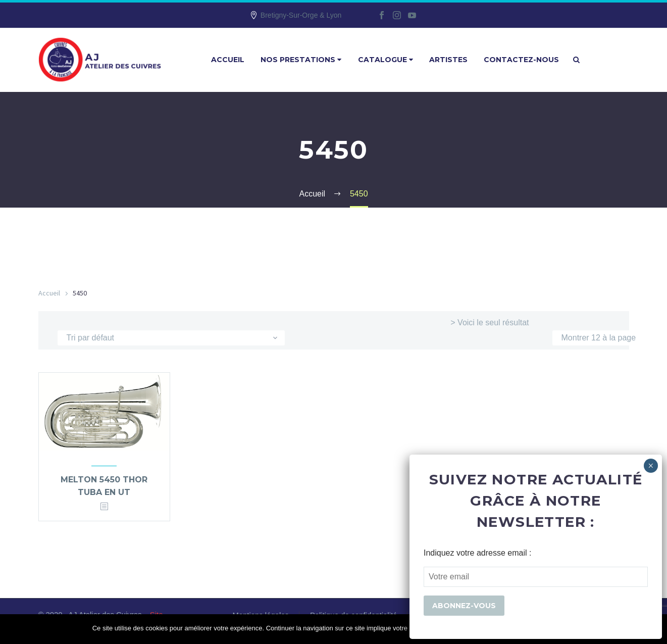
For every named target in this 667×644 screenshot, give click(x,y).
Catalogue (386, 60)
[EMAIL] (536, 577)
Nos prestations (301, 60)
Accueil (228, 60)
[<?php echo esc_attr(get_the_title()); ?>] (104, 507)
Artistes (448, 60)
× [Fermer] (651, 466)
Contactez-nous (521, 60)
